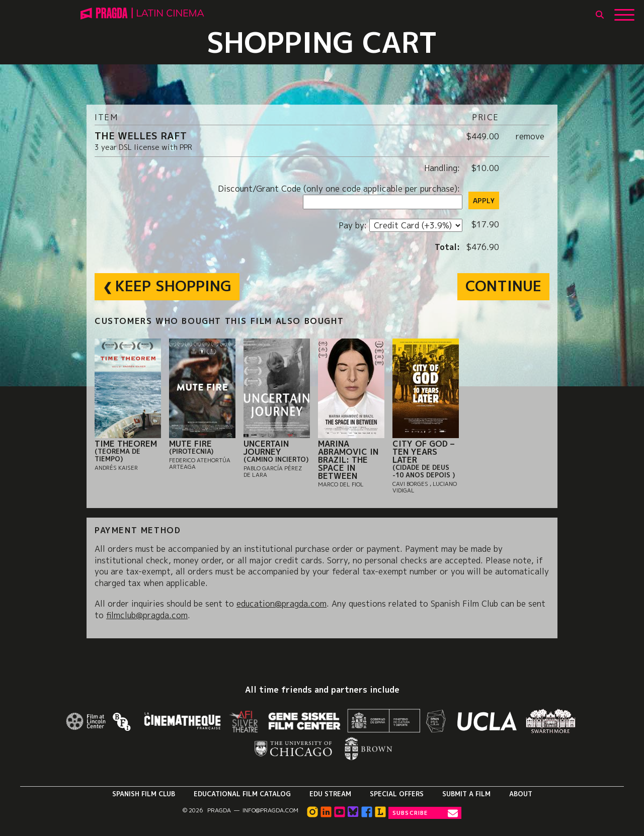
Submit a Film (466, 794)
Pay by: (354, 225)
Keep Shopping (173, 286)
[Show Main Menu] (624, 11)
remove (530, 136)
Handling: (443, 168)
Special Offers (397, 794)
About (521, 794)
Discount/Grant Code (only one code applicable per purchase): (340, 189)
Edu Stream (330, 794)
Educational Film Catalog (242, 794)
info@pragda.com (270, 810)
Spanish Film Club (144, 794)
